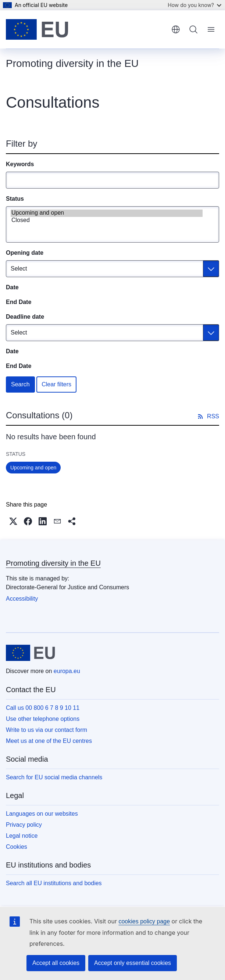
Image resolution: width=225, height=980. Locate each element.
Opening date (25, 253)
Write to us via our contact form (47, 730)
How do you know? (194, 5)
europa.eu (67, 671)
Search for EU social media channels (54, 777)
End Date (19, 302)
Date (12, 287)
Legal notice (22, 836)
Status (15, 199)
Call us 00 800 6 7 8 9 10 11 (43, 708)
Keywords (20, 164)
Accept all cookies (56, 963)
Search (20, 384)
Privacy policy (24, 825)
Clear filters (56, 384)
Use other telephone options (43, 719)
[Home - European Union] (37, 29)
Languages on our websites (42, 814)
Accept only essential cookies (133, 963)
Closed (107, 221)
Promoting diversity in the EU (53, 563)
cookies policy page (144, 921)
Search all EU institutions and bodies (54, 883)
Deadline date (25, 317)
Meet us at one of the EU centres (49, 741)
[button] (13, 521)
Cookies (17, 847)
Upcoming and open (107, 213)
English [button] (176, 29)
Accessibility (22, 599)
